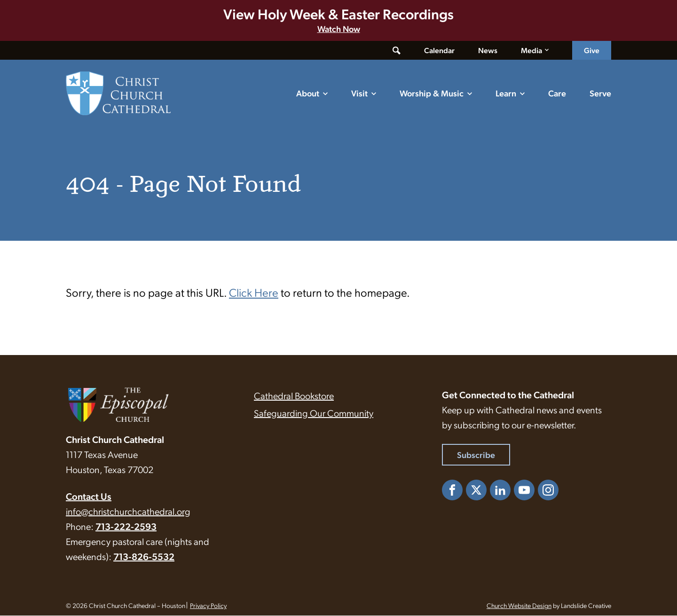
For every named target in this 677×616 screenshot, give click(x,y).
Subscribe (476, 455)
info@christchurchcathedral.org (128, 512)
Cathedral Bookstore (294, 396)
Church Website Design (519, 606)
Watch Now (339, 28)
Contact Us (89, 497)
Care (557, 93)
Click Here (254, 292)
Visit (359, 93)
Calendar (439, 50)
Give (592, 50)
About (308, 93)
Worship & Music (432, 93)
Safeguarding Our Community (314, 413)
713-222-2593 (126, 527)
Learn (506, 93)
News (488, 50)
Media (531, 50)
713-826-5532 (144, 557)
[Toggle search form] (397, 50)
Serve (600, 93)
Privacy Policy (208, 606)
